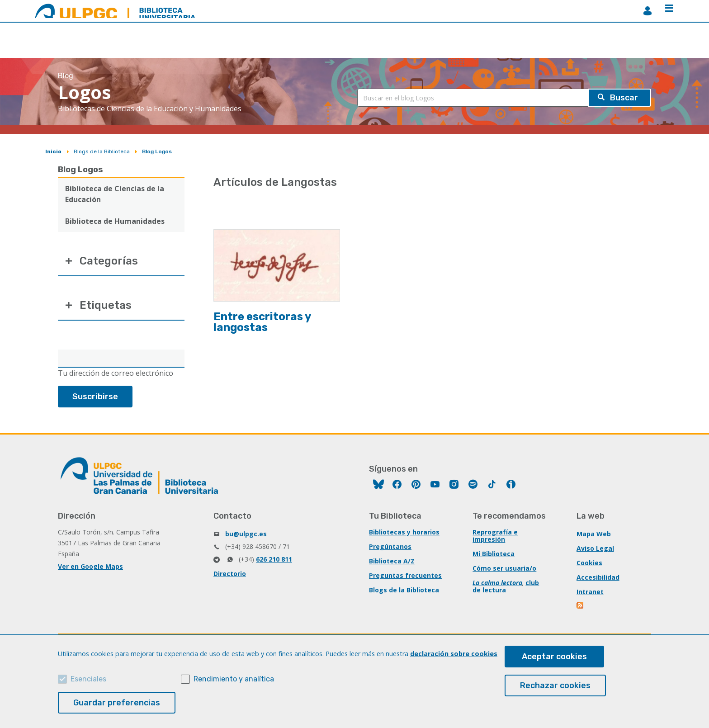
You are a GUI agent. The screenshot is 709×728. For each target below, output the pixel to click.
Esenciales (88, 679)
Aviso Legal (595, 548)
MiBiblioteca (648, 11)
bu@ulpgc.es (246, 534)
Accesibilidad (598, 577)
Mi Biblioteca (494, 554)
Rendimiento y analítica (234, 679)
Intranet (590, 592)
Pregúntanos (390, 546)
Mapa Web (594, 534)
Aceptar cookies (554, 657)
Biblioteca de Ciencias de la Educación (115, 194)
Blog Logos (157, 151)
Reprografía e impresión (495, 536)
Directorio (230, 574)
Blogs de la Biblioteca (102, 151)
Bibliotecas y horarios (404, 532)
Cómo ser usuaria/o (504, 568)
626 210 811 (274, 559)
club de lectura (506, 586)
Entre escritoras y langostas (262, 322)
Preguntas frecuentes (405, 575)
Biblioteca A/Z (392, 561)
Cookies (589, 563)
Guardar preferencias (117, 703)
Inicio (53, 151)
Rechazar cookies (555, 685)
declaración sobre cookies (454, 654)
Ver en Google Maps (90, 566)
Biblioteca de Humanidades (115, 221)
